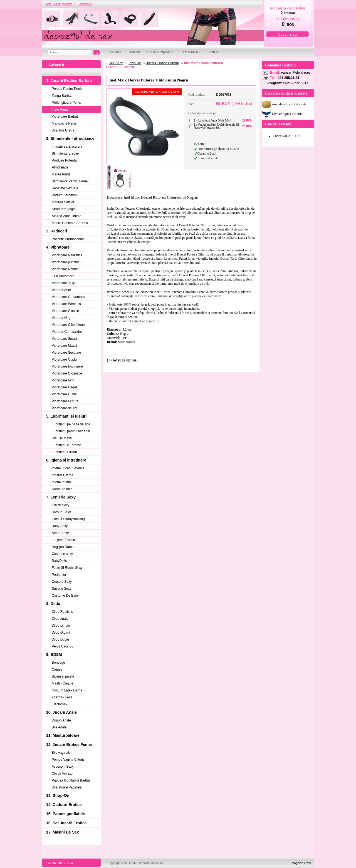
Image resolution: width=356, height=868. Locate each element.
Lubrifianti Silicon (64, 452)
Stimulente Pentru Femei (70, 181)
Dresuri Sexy (61, 512)
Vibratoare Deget (64, 387)
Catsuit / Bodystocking (68, 519)
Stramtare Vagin (64, 209)
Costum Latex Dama (67, 690)
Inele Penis (60, 110)
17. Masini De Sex (63, 832)
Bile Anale (59, 727)
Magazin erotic (301, 863)
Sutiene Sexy (62, 589)
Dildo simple (61, 626)
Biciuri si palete (63, 676)
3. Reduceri (57, 231)
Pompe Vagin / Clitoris (68, 760)
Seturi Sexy (60, 533)
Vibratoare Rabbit (65, 269)
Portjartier (59, 575)
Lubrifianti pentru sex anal (71, 431)
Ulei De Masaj (62, 438)
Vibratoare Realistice (67, 255)
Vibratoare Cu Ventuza (69, 297)
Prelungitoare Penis (66, 103)
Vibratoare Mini (63, 380)
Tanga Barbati (62, 96)
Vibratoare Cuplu (64, 359)
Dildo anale (60, 619)
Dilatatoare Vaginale (67, 787)
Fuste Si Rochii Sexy (67, 568)
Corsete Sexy (62, 582)
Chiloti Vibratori (63, 773)
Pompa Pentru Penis (67, 89)
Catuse (57, 669)
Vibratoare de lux (64, 408)
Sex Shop (116, 63)
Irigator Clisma (62, 475)
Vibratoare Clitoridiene (68, 325)
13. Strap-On (58, 795)
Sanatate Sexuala (65, 188)
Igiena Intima (61, 482)
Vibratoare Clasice (65, 311)
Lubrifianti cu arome (66, 445)
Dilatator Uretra (63, 130)
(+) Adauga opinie (122, 360)
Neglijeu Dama (63, 547)
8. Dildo (53, 604)
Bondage (58, 663)
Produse (135, 63)
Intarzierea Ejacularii (67, 147)
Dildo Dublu (60, 639)
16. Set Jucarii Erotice (66, 823)
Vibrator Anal (61, 290)
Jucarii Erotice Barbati (163, 63)
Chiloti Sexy (60, 505)
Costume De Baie (65, 596)
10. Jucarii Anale (61, 712)
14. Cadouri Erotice (64, 805)
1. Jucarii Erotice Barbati (69, 81)
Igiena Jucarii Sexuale (68, 468)
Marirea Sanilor (63, 202)
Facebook (85, 4)
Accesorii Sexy (63, 767)
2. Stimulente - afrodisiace (70, 138)
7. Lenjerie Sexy (61, 497)
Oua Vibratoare (63, 276)
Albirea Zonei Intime (67, 216)
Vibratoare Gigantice (67, 373)
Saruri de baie (62, 489)
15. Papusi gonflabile (65, 814)
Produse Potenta (64, 160)
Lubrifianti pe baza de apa (71, 424)
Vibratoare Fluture (65, 401)
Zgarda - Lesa (62, 697)
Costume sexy (62, 554)
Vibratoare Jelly (63, 283)
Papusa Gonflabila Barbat (71, 780)
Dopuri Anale (61, 720)
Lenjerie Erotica (63, 540)
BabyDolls (59, 561)
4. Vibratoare (58, 247)
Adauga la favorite (59, 4)
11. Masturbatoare (63, 735)
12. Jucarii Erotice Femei (69, 745)
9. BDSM (54, 654)
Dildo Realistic (62, 612)
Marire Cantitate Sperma (70, 223)
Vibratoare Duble (64, 394)
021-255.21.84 (288, 78)
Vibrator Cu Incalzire (67, 332)
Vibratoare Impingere (67, 366)
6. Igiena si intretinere (66, 460)
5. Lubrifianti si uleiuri (66, 416)
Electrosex (60, 704)
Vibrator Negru (63, 318)
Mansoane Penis (64, 123)
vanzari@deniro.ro (296, 73)
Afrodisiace (60, 167)
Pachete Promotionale (68, 239)
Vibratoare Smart (64, 339)
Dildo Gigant (61, 633)
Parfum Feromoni (65, 195)
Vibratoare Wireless (66, 304)
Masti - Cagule (62, 683)
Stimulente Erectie (65, 153)
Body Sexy (60, 526)
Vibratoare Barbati (65, 116)
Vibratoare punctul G (67, 262)
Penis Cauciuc (62, 646)
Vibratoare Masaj (64, 346)
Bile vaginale (61, 753)
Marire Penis (61, 174)
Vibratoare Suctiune (66, 353)
